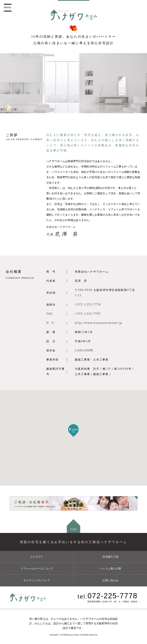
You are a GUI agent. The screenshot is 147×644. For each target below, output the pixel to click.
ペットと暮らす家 (110, 568)
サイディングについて (37, 580)
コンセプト (37, 557)
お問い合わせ (110, 580)
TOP (73, 529)
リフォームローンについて (37, 568)
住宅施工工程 (110, 557)
